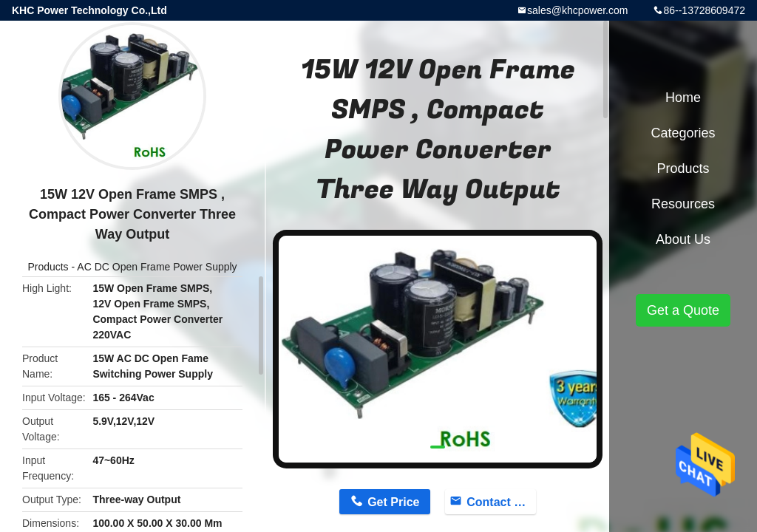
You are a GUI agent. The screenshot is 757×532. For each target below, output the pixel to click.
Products (48, 267)
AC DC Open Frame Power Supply (157, 267)
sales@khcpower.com (577, 10)
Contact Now (501, 502)
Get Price (393, 502)
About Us (683, 239)
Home (683, 98)
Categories (683, 133)
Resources (683, 204)
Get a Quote (683, 310)
